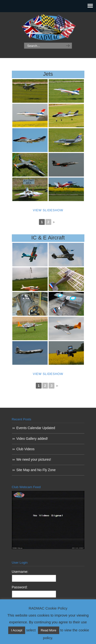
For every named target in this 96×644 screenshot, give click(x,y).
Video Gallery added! (32, 439)
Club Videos (26, 449)
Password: (20, 587)
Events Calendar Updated (36, 428)
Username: (20, 572)
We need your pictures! (34, 459)
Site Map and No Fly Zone (36, 470)
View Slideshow (48, 210)
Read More (49, 630)
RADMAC (48, 28)
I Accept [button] (17, 630)
